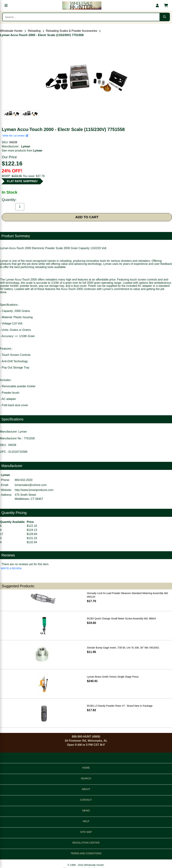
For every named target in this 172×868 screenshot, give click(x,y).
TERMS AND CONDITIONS (86, 853)
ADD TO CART (87, 217)
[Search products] (81, 17)
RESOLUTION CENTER (86, 843)
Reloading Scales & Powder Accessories (71, 31)
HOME (86, 768)
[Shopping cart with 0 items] (166, 6)
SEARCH (86, 778)
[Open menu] (6, 6)
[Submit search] (165, 17)
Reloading (34, 31)
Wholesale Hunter (11, 31)
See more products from (22, 151)
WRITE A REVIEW (11, 568)
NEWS (86, 811)
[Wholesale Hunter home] (82, 6)
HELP (86, 821)
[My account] (157, 6)
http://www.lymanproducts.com (34, 490)
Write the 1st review (16, 136)
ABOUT (86, 789)
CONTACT (86, 800)
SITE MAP (86, 832)
